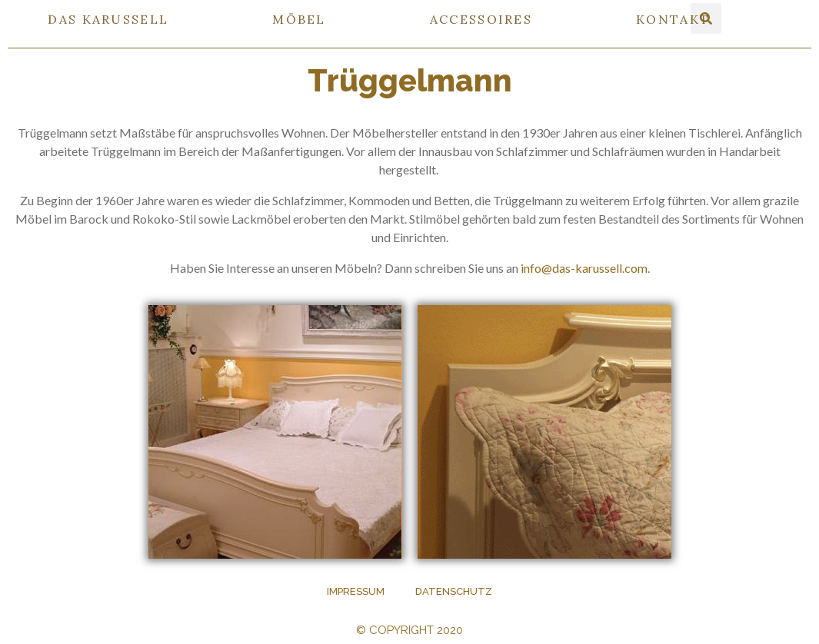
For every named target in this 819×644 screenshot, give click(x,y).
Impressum (356, 591)
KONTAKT (673, 19)
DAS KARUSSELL (108, 19)
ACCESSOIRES (481, 19)
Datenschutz (454, 591)
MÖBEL (299, 19)
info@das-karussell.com (583, 268)
